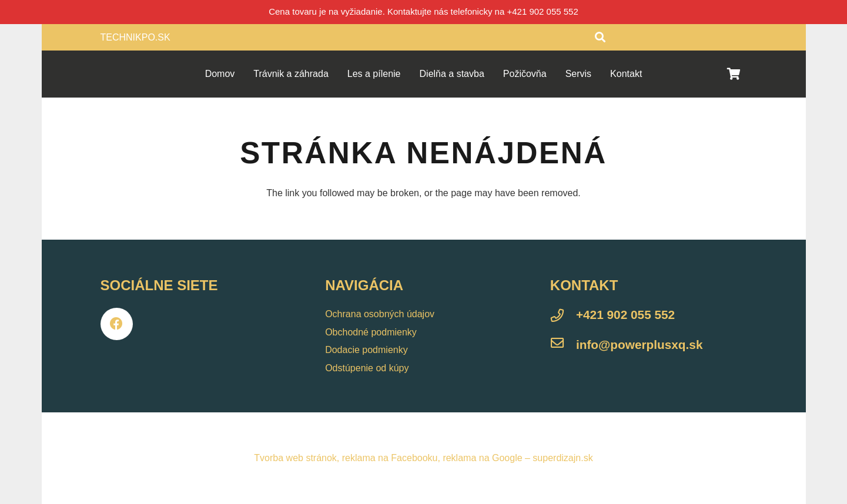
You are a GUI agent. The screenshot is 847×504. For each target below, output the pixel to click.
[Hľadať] (600, 37)
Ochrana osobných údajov (380, 314)
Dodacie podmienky (366, 350)
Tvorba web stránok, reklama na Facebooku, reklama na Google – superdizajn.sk (423, 458)
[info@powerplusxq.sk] (563, 345)
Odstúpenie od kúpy (367, 368)
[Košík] (734, 74)
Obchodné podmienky (371, 332)
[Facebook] (117, 324)
